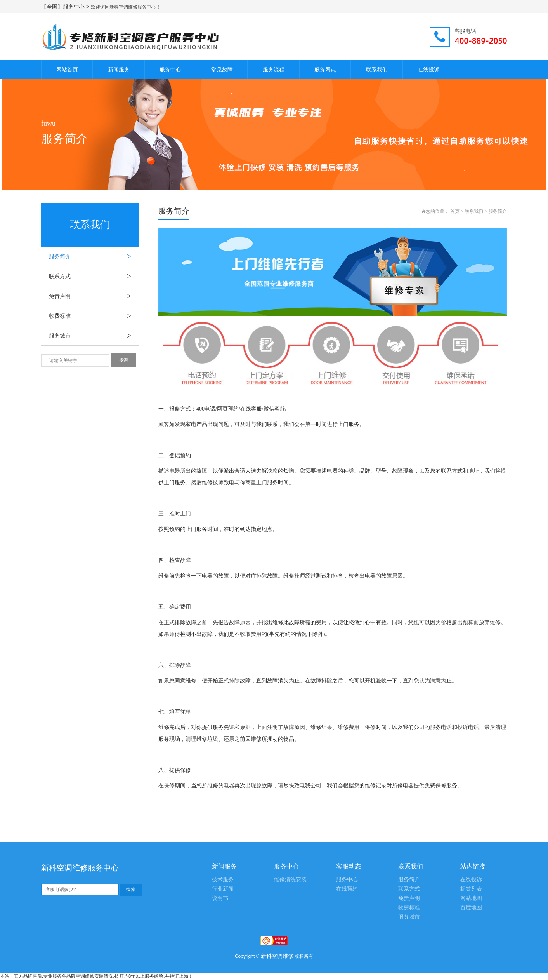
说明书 (220, 898)
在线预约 (347, 889)
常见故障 (222, 70)
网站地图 (471, 898)
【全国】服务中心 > (66, 7)
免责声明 (94, 296)
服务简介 (94, 256)
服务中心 (170, 70)
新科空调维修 (277, 956)
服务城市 (94, 336)
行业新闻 (223, 889)
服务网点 (325, 70)
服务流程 (274, 70)
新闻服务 (119, 70)
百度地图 (471, 908)
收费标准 (94, 316)
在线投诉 (428, 70)
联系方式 (94, 276)
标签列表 (471, 889)
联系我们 (377, 70)
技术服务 (223, 880)
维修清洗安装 (290, 880)
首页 (455, 211)
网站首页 (67, 70)
